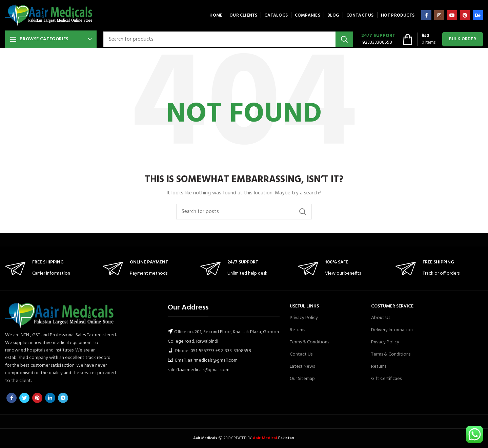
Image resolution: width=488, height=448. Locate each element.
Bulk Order (463, 39)
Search (344, 39)
